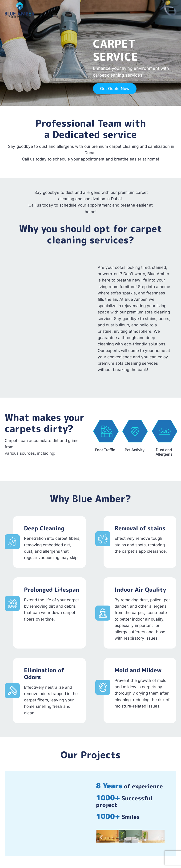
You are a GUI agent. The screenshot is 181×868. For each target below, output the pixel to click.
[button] (172, 11)
